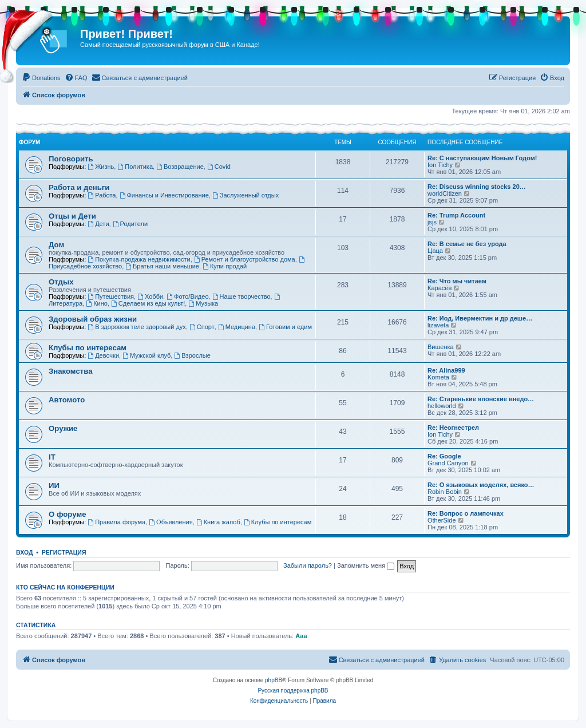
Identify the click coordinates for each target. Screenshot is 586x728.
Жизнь (101, 167)
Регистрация (64, 552)
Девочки (103, 355)
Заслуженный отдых (246, 195)
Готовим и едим (285, 327)
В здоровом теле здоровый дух (136, 327)
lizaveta (438, 325)
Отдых (61, 282)
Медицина (237, 327)
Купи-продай (225, 266)
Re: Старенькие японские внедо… (481, 399)
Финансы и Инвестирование (164, 195)
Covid (219, 167)
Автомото (67, 400)
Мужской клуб (146, 355)
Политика (135, 167)
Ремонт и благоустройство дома (245, 259)
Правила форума (116, 522)
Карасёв (439, 288)
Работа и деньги (79, 187)
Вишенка (441, 347)
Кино (97, 303)
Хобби (150, 296)
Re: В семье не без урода (467, 244)
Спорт (202, 327)
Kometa (438, 377)
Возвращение (180, 167)
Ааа (301, 636)
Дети (98, 224)
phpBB (274, 680)
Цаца (435, 251)
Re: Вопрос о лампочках (466, 513)
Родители (130, 224)
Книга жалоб (218, 522)
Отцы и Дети (72, 216)
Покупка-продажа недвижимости (139, 259)
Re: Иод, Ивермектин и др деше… (480, 318)
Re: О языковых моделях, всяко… (481, 485)
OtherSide (442, 520)
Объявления (171, 522)
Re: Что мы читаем (457, 281)
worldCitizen (445, 193)
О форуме (67, 514)
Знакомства (71, 371)
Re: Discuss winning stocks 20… (477, 187)
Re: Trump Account (456, 215)
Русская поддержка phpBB (293, 691)
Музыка (203, 303)
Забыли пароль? (308, 565)
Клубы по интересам (88, 348)
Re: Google (444, 456)
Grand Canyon (448, 463)
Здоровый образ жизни (93, 319)
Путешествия (111, 296)
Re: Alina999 (446, 370)
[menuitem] (41, 78)
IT (52, 457)
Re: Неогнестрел (453, 428)
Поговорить (71, 159)
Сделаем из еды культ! (148, 303)
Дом (56, 245)
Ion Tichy (440, 165)
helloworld (442, 406)
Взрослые (192, 355)
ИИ (54, 486)
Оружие (63, 428)
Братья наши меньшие (162, 266)
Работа (102, 195)
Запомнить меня (366, 565)
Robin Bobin (445, 492)
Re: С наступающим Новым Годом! (482, 158)
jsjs (432, 222)
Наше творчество (241, 296)
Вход (24, 552)
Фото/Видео (187, 296)
